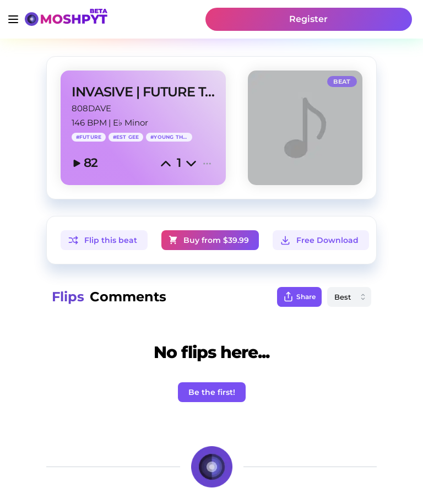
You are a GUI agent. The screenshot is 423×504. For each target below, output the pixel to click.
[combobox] (349, 297)
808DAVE (91, 108)
